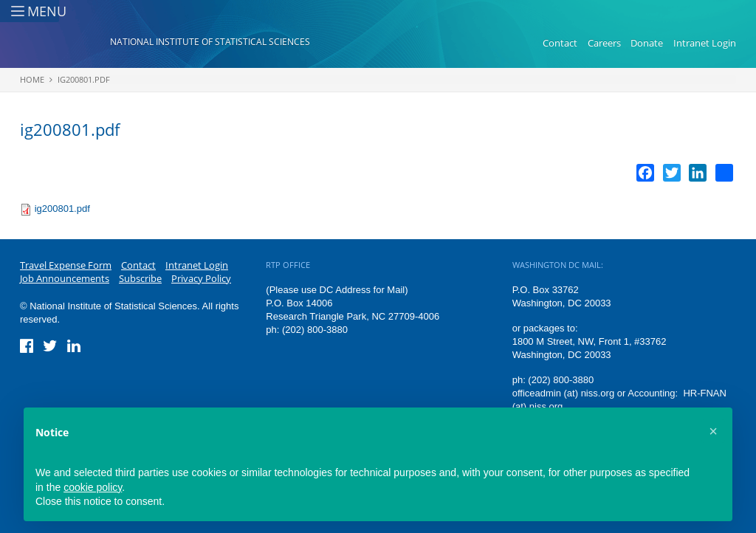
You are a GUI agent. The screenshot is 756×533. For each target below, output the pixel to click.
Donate (647, 43)
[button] (713, 431)
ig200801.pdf (84, 79)
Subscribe (140, 278)
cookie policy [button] (93, 487)
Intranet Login (705, 43)
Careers (604, 43)
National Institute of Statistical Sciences (210, 42)
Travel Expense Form (66, 265)
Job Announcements (65, 278)
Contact (560, 43)
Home (32, 79)
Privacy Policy (201, 278)
